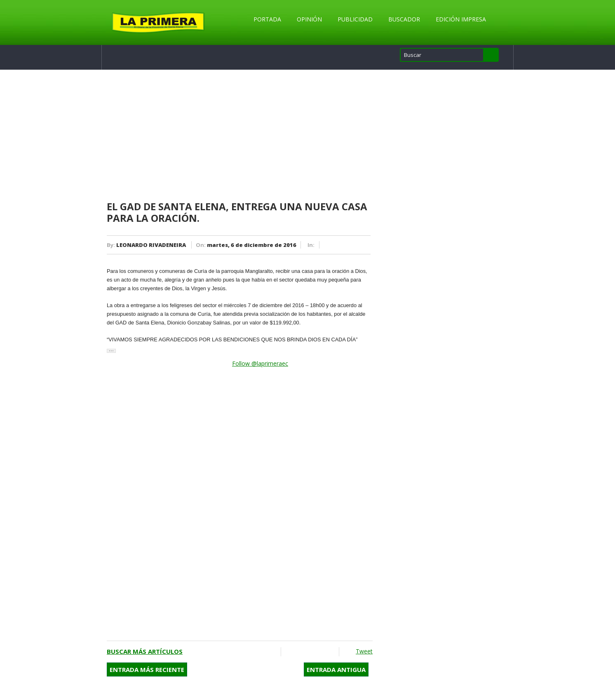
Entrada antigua (336, 669)
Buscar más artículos (145, 651)
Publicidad (355, 19)
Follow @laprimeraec (260, 363)
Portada (267, 19)
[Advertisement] (240, 136)
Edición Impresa (461, 19)
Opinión (309, 19)
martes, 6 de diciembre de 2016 (252, 245)
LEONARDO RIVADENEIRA (151, 245)
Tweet (364, 651)
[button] (111, 351)
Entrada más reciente (147, 669)
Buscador (404, 19)
